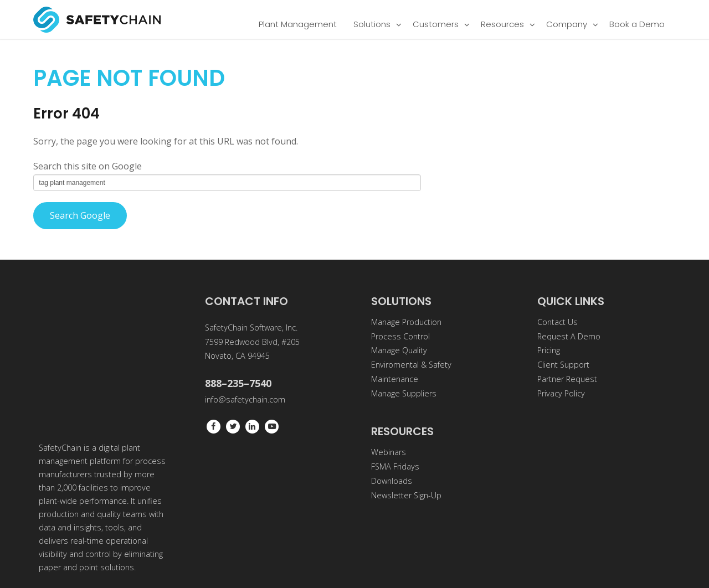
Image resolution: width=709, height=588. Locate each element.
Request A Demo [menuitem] (569, 336)
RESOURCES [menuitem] (402, 431)
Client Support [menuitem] (563, 365)
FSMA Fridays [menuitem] (395, 466)
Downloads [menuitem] (392, 481)
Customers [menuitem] (436, 24)
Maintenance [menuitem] (395, 379)
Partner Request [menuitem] (567, 379)
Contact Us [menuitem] (558, 322)
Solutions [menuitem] (372, 24)
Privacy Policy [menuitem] (561, 393)
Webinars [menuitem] (389, 452)
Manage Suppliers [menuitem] (404, 393)
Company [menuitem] (567, 24)
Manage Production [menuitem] (406, 322)
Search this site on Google (88, 166)
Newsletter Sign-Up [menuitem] (406, 495)
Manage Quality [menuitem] (399, 350)
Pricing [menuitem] (549, 350)
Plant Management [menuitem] (298, 24)
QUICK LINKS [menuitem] (571, 301)
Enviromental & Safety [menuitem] (411, 365)
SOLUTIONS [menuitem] (401, 301)
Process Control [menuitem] (400, 336)
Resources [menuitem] (502, 24)
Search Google (80, 215)
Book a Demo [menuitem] (637, 24)
